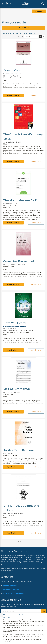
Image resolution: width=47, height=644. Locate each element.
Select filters (24, 28)
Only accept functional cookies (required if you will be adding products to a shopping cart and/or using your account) (24, 636)
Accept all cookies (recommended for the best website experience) (22, 640)
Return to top (23, 542)
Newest (28, 36)
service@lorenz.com (10, 585)
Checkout (39, 11)
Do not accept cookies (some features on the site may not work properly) (23, 631)
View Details (36, 96)
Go (44, 611)
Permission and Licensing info (12, 593)
